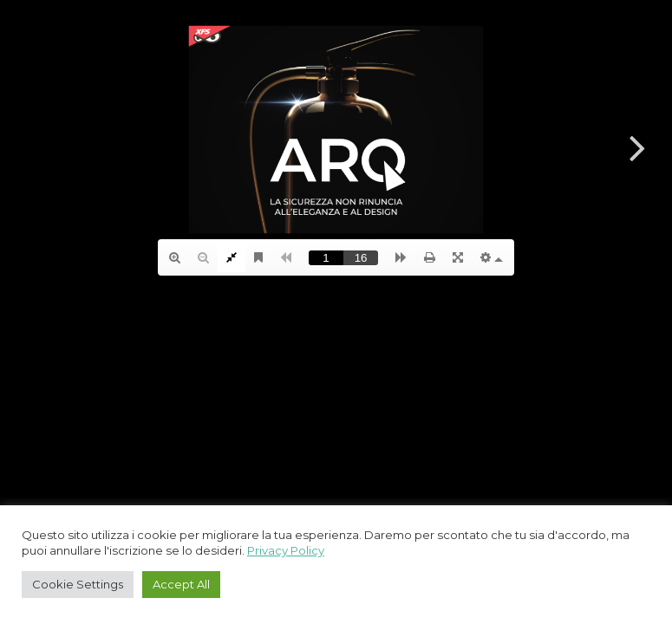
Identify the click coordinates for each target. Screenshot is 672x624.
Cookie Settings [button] (78, 584)
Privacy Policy (286, 550)
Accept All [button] (181, 584)
